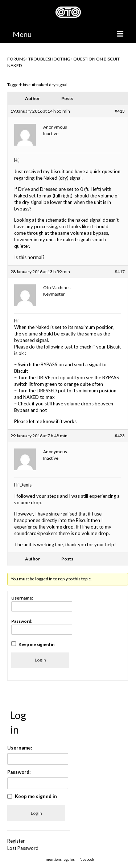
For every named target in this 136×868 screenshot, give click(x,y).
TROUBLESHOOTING (49, 59)
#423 (120, 436)
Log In (40, 660)
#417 (120, 272)
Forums (16, 59)
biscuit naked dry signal (45, 85)
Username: (22, 598)
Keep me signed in (36, 644)
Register (16, 841)
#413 (120, 111)
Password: (22, 621)
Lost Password (23, 848)
